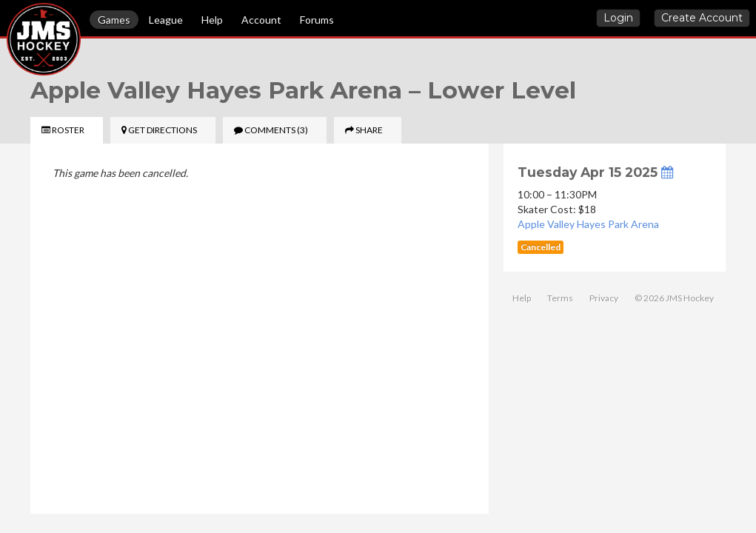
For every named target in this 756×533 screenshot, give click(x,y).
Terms (560, 298)
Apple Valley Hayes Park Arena (588, 224)
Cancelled (541, 247)
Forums (317, 20)
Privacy (604, 298)
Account (261, 20)
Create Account (702, 18)
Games (114, 20)
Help (212, 20)
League (166, 20)
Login (618, 18)
